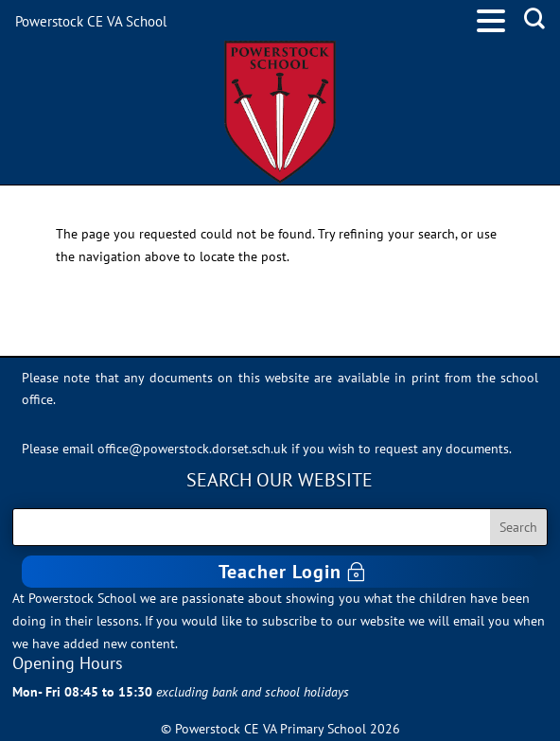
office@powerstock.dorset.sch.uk (192, 449)
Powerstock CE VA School (91, 21)
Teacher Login (280, 572)
